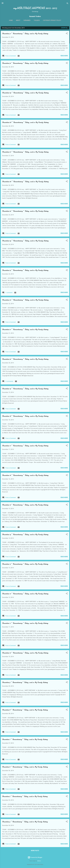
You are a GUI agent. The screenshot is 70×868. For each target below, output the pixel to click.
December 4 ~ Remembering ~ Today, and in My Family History (25, 822)
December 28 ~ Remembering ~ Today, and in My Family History (25, 122)
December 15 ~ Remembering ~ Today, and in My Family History (25, 505)
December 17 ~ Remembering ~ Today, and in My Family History (25, 446)
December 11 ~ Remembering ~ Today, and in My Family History (25, 623)
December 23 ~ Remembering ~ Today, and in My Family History (25, 270)
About (18, 20)
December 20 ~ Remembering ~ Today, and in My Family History (25, 359)
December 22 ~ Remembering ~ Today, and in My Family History (25, 300)
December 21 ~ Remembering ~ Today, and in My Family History (25, 329)
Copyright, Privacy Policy (52, 20)
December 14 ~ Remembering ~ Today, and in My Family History (25, 534)
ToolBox (37, 20)
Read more (64, 56)
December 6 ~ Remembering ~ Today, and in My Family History (25, 767)
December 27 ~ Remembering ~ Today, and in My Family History (25, 152)
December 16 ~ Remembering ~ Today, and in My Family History (25, 475)
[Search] (67, 4)
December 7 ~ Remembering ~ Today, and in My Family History (25, 739)
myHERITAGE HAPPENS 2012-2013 (35, 8)
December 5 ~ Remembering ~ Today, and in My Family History (25, 796)
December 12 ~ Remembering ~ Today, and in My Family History (25, 594)
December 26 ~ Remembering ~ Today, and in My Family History (25, 181)
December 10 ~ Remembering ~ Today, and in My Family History (25, 653)
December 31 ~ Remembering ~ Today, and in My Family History (25, 33)
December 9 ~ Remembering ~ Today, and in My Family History (25, 682)
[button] (67, 34)
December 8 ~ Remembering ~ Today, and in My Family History (25, 710)
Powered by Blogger (35, 857)
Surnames (27, 20)
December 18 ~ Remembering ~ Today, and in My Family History (25, 416)
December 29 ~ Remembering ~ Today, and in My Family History (25, 93)
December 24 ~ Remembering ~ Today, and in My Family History (25, 241)
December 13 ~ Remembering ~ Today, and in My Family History (25, 564)
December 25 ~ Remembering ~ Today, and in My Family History (25, 211)
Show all (65, 28)
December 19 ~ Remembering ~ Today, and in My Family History (25, 389)
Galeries (39, 861)
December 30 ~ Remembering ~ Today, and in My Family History (25, 63)
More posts (35, 851)
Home (11, 20)
